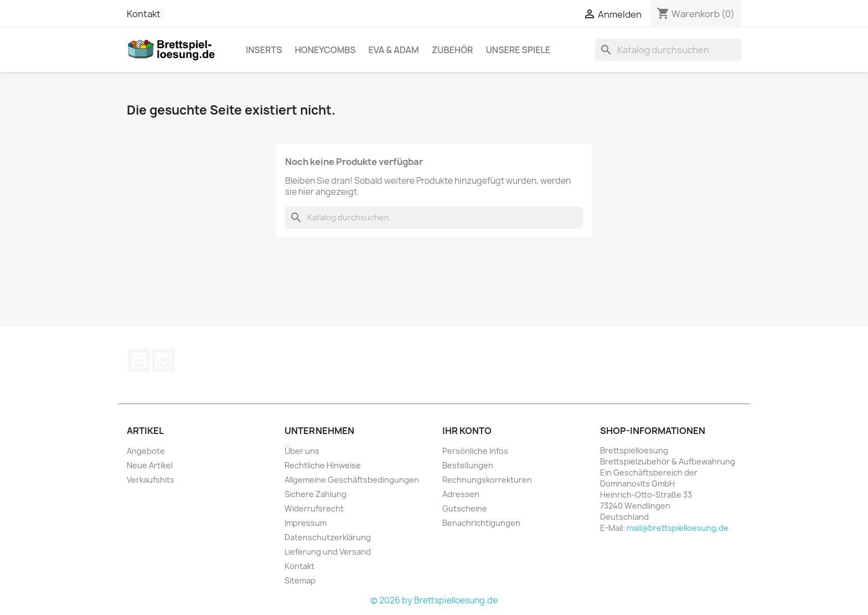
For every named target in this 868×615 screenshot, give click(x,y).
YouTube (139, 360)
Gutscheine (465, 508)
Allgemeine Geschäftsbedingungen (352, 480)
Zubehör (453, 50)
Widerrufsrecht (314, 508)
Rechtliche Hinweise (323, 465)
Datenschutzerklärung (328, 537)
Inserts (264, 50)
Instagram (163, 360)
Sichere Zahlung (316, 494)
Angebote (146, 451)
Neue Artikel (150, 465)
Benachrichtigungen (481, 523)
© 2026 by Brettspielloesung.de (434, 600)
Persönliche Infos (475, 451)
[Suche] (668, 50)
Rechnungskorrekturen (487, 480)
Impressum (306, 523)
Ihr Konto (467, 431)
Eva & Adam (394, 50)
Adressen (461, 494)
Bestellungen (468, 465)
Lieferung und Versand (328, 552)
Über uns (302, 451)
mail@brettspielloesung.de (678, 528)
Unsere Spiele (518, 50)
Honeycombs (325, 50)
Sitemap (300, 580)
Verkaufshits (151, 480)
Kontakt (144, 14)
